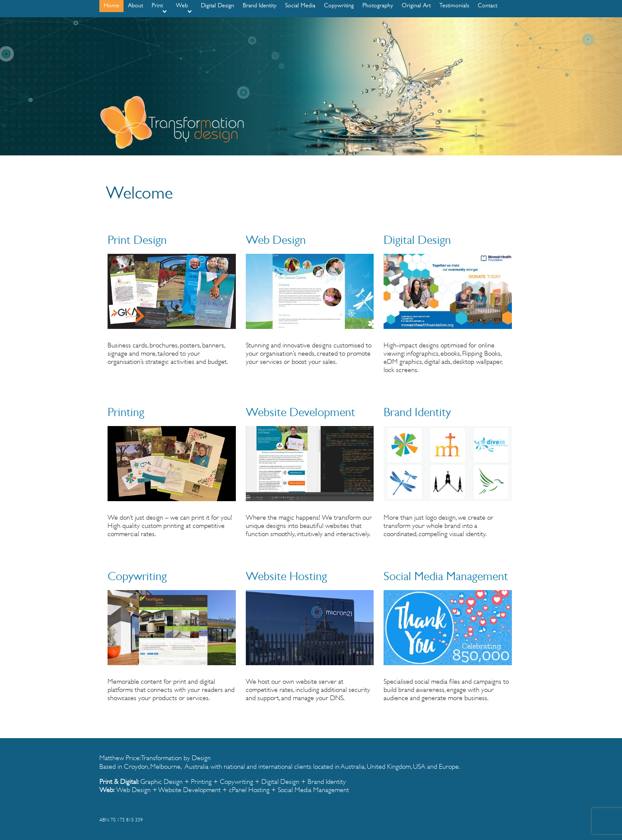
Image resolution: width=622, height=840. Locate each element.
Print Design (137, 242)
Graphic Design (162, 782)
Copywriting (137, 578)
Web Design (276, 242)
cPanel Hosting (249, 790)
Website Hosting (286, 578)
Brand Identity (417, 414)
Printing (126, 414)
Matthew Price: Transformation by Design (155, 758)
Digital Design (417, 242)
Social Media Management (446, 578)
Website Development (300, 414)
